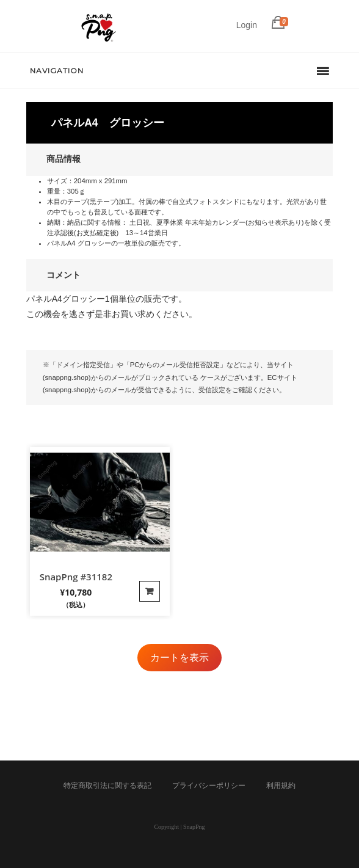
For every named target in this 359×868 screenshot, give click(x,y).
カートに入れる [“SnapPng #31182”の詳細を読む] (150, 591)
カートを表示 (179, 658)
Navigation (57, 71)
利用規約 (281, 786)
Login (247, 25)
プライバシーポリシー (209, 786)
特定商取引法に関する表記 (107, 786)
